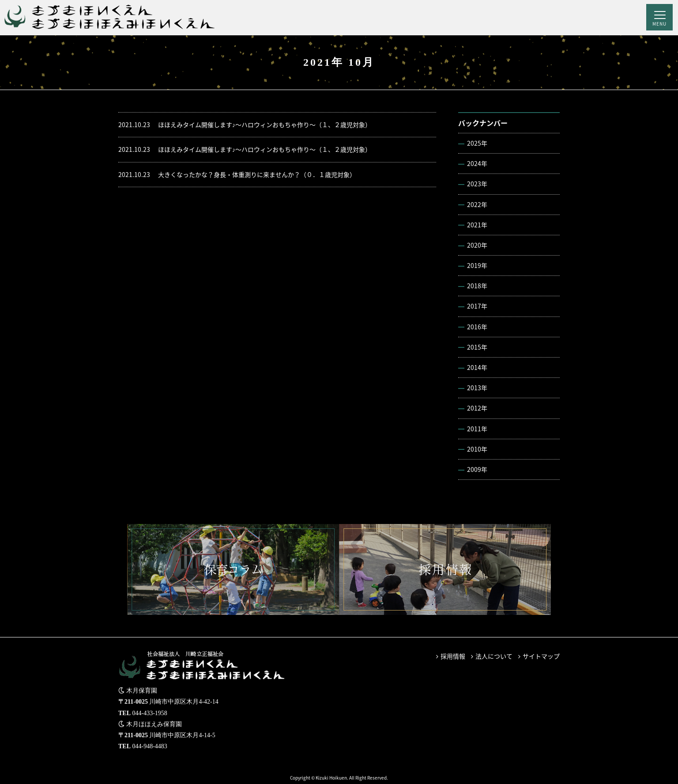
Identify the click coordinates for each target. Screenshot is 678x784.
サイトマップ (541, 656)
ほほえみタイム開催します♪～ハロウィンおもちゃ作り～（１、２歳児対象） (245, 125)
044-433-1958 (150, 713)
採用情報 (453, 656)
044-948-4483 (150, 746)
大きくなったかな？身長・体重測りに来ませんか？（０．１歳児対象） (237, 175)
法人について (494, 656)
